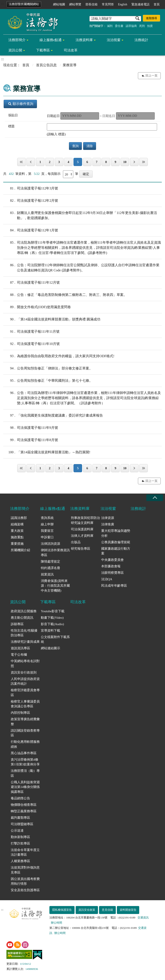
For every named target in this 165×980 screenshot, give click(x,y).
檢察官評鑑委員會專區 (25, 693)
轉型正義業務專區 (24, 811)
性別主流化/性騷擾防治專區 (24, 633)
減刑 (110, 26)
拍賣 (150, 26)
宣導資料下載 (50, 631)
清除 (90, 146)
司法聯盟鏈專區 (22, 824)
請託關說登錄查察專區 (25, 733)
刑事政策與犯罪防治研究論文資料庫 (85, 520)
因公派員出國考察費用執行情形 (25, 881)
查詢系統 (47, 518)
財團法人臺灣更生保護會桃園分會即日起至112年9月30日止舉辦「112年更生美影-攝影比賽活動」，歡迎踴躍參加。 (80, 215)
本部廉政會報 (111, 566)
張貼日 (13, 115)
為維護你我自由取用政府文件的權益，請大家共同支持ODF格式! (59, 356)
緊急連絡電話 (141, 4)
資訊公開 (15, 50)
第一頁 (21, 162)
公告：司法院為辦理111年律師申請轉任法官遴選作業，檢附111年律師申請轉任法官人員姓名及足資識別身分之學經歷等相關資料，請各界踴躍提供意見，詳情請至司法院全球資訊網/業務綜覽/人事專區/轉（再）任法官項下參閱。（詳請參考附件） (82, 398)
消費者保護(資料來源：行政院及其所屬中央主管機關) (55, 586)
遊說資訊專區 (20, 648)
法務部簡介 (17, 40)
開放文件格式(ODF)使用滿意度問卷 (37, 307)
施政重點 (17, 537)
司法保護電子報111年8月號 (31, 440)
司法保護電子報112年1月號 (31, 230)
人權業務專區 (20, 861)
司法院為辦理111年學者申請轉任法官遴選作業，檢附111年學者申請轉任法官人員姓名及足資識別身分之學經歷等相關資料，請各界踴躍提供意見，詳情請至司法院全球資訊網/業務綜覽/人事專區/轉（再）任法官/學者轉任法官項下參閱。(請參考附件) (82, 247)
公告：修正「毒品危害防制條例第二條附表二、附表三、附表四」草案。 (65, 295)
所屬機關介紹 (20, 550)
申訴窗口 (47, 537)
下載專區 (43, 50)
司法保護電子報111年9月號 (31, 428)
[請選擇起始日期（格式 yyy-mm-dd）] (80, 116)
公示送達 (17, 831)
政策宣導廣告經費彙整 (25, 722)
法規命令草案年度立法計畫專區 (25, 852)
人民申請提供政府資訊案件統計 (25, 681)
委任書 (119, 26)
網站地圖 (59, 4)
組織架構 (17, 524)
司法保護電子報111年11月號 (31, 332)
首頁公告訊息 (46, 65)
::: (2, 4)
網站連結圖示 (50, 648)
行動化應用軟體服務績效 (25, 744)
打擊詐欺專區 (20, 843)
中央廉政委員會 (112, 560)
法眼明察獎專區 (112, 573)
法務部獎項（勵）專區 (25, 773)
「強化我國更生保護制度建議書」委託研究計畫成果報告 (53, 415)
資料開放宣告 (128, 910)
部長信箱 (92, 4)
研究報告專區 (81, 549)
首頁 (157, 4)
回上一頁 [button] (151, 76)
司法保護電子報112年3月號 (31, 188)
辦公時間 (57, 923)
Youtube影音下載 (53, 611)
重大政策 (17, 531)
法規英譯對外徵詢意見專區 (25, 870)
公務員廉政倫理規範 (116, 542)
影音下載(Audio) (52, 624)
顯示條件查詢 (21, 104)
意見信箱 (107, 910)
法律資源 (108, 518)
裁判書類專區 (20, 818)
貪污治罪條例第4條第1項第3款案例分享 (25, 762)
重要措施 (17, 544)
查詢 (75, 146)
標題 (11, 126)
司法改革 (71, 50)
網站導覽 (75, 4)
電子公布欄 (19, 655)
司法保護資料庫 (82, 529)
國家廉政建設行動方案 (116, 551)
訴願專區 (17, 624)
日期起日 (53, 116)
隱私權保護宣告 (62, 910)
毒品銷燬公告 (20, 798)
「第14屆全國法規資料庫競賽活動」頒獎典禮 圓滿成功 (52, 319)
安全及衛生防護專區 (25, 890)
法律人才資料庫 (82, 536)
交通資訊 (143, 918)
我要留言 (47, 531)
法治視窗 (114, 40)
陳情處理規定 (50, 562)
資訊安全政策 (87, 910)
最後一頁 (144, 162)
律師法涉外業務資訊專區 (55, 553)
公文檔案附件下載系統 (55, 639)
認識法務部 (19, 518)
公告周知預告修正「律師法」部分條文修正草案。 (48, 368)
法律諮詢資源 (50, 544)
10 (125, 162)
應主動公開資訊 (22, 618)
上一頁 (31, 162)
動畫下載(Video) (52, 618)
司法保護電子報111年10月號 (31, 344)
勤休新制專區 (20, 837)
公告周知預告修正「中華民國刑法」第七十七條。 (48, 381)
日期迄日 (109, 116)
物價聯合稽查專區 (24, 805)
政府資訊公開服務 (24, 611)
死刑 (142, 26)
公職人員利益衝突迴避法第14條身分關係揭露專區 (25, 787)
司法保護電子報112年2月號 (31, 201)
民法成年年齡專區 (114, 586)
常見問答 (108, 4)
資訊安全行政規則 (24, 672)
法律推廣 (108, 524)
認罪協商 (131, 26)
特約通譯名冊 (50, 568)
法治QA (107, 579)
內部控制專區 (20, 713)
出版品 (76, 542)
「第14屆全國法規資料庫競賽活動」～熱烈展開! (47, 452)
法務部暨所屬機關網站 (24, 4)
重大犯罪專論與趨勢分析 (116, 533)
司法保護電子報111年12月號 (31, 283)
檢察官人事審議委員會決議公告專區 (25, 704)
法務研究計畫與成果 (25, 642)
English (123, 4)
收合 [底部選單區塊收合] (155, 498)
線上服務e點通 (51, 40)
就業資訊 (47, 574)
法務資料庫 (84, 40)
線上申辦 (47, 524)
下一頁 (134, 162)
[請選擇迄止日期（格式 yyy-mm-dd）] (135, 116)
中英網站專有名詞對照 (25, 664)
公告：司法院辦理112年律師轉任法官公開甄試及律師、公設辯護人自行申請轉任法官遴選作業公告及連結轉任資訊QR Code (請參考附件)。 (81, 267)
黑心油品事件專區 (24, 753)
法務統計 (141, 40)
